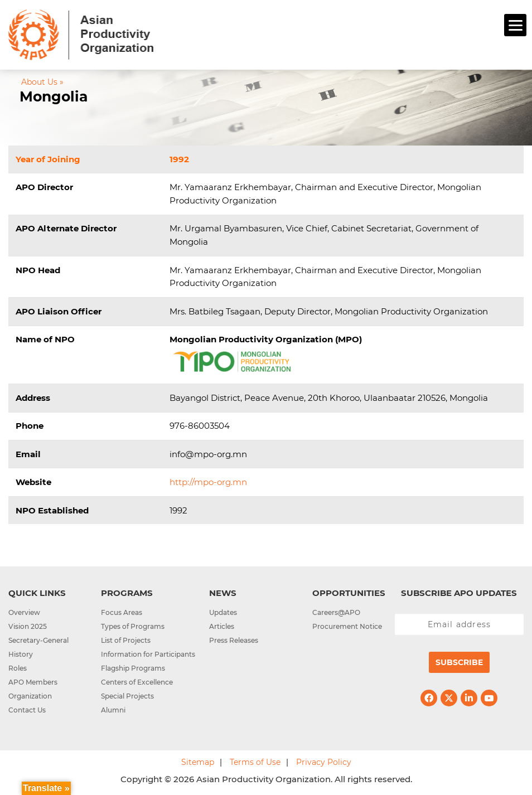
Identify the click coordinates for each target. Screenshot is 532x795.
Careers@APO (336, 612)
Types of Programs (133, 626)
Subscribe (459, 662)
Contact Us (27, 710)
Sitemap (198, 762)
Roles (18, 668)
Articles (222, 626)
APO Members (33, 682)
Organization (30, 696)
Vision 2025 (28, 626)
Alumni (113, 710)
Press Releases (234, 640)
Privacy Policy (324, 762)
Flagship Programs (133, 668)
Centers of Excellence (137, 682)
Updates (223, 612)
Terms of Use (255, 762)
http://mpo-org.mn (208, 482)
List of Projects (126, 640)
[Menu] (515, 25)
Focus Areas (122, 612)
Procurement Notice (347, 626)
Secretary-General (38, 640)
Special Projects (127, 696)
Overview (24, 612)
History (21, 654)
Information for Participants (148, 654)
